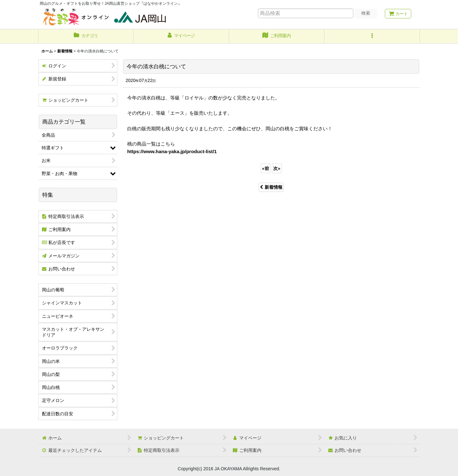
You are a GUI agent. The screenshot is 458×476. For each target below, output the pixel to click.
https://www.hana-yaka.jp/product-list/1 (172, 151)
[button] (372, 36)
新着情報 (271, 187)
